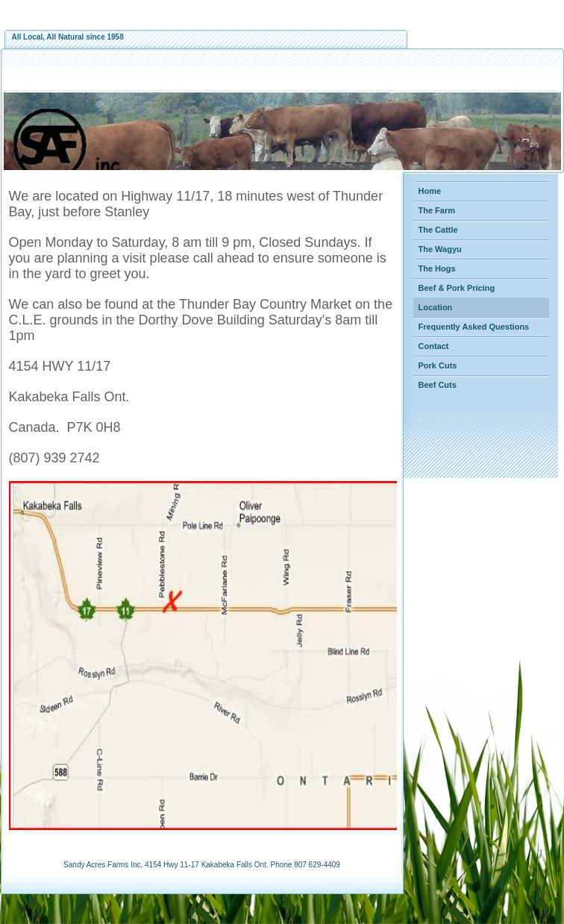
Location (436, 307)
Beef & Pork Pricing (457, 288)
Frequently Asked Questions (474, 327)
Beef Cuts (438, 385)
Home (430, 191)
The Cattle (438, 230)
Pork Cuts (438, 365)
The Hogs (437, 268)
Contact (434, 346)
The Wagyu (440, 249)
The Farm (437, 210)
